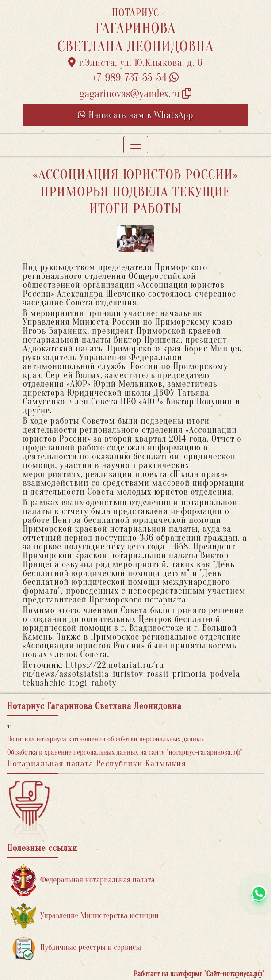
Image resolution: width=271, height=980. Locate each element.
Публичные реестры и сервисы (76, 948)
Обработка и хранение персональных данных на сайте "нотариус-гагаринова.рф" (125, 752)
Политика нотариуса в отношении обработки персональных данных (106, 739)
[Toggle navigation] (136, 145)
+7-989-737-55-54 (136, 78)
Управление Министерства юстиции (85, 916)
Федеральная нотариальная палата (83, 880)
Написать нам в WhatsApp (136, 115)
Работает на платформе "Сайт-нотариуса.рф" (199, 974)
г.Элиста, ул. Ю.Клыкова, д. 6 (135, 63)
